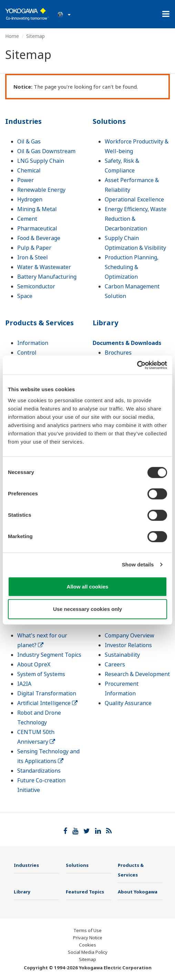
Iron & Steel (33, 257)
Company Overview (130, 635)
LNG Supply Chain (41, 161)
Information (33, 343)
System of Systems (41, 674)
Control (27, 353)
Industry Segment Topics (49, 655)
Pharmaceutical (37, 228)
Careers (115, 664)
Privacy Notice (88, 938)
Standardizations (39, 771)
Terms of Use (87, 930)
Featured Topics (85, 892)
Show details (138, 565)
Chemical (29, 170)
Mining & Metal (37, 209)
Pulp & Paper (34, 248)
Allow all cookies (88, 586)
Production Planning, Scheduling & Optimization (132, 267)
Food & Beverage (39, 238)
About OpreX (34, 664)
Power (25, 180)
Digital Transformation (47, 693)
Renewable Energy (41, 190)
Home (12, 36)
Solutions (109, 121)
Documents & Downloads (127, 343)
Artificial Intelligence (47, 703)
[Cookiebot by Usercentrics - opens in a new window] (137, 365)
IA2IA (24, 684)
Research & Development (137, 674)
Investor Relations (128, 645)
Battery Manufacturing (47, 277)
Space (25, 296)
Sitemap (87, 959)
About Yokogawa (138, 892)
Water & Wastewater (44, 267)
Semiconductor (36, 286)
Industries (23, 121)
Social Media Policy (88, 952)
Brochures (118, 353)
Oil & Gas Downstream (46, 151)
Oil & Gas (29, 141)
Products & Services (39, 323)
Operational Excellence (134, 199)
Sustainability (122, 655)
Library (105, 323)
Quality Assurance (128, 703)
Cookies (87, 945)
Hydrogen (30, 199)
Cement (27, 219)
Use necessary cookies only (87, 609)
